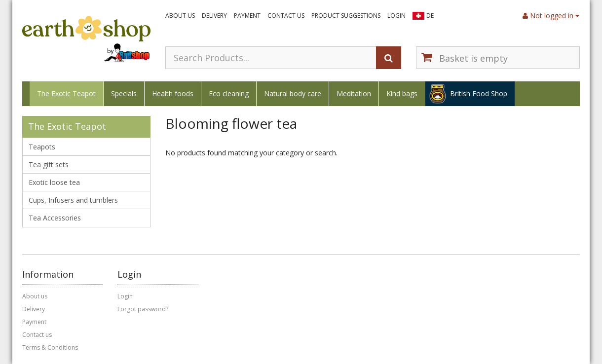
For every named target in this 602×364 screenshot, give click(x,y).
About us (180, 16)
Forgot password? (143, 309)
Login (396, 16)
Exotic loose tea (54, 182)
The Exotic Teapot (66, 93)
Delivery (214, 16)
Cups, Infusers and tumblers (73, 200)
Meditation (354, 93)
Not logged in (551, 16)
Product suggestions (346, 16)
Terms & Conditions (50, 347)
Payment (247, 16)
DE (430, 16)
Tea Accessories (55, 218)
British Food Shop (479, 93)
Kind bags (402, 93)
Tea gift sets (49, 164)
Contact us (286, 16)
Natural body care (293, 93)
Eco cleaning (229, 93)
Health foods (173, 93)
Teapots (42, 147)
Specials (124, 93)
